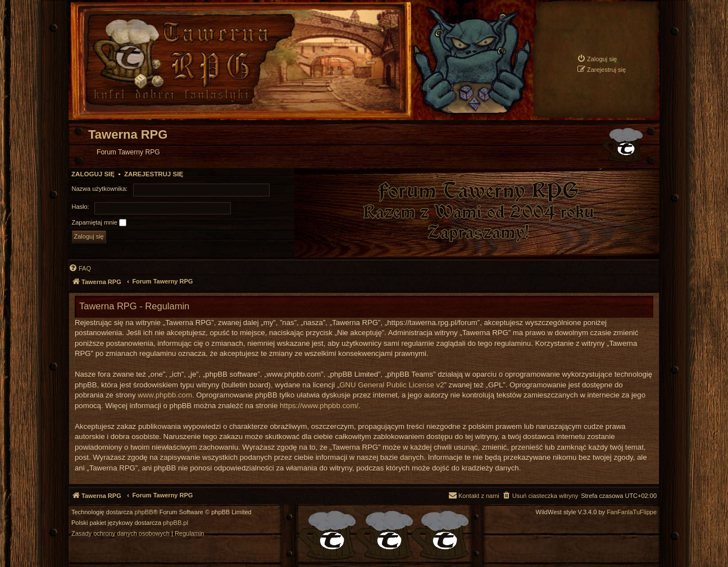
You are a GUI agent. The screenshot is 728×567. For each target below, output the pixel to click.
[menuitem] (597, 59)
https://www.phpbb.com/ (319, 406)
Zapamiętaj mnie (99, 223)
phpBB (144, 512)
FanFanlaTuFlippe (632, 512)
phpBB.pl (176, 523)
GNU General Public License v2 (392, 385)
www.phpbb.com (165, 395)
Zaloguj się (93, 174)
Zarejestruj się (154, 174)
